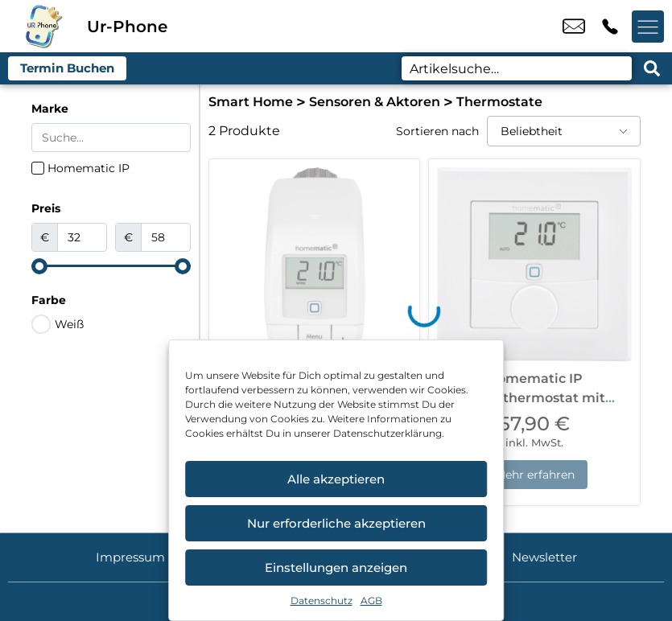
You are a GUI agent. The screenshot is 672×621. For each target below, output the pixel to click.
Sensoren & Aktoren (375, 102)
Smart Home (251, 102)
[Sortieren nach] (564, 131)
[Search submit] (652, 68)
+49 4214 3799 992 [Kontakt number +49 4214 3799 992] (610, 27)
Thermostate (499, 102)
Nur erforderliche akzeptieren (336, 523)
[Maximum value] (166, 237)
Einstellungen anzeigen (336, 568)
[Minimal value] (111, 266)
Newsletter (544, 557)
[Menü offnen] (648, 27)
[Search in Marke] (111, 138)
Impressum (130, 557)
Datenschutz (322, 600)
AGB (371, 600)
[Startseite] (43, 26)
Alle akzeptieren (336, 479)
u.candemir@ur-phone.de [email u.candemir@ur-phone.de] (574, 27)
